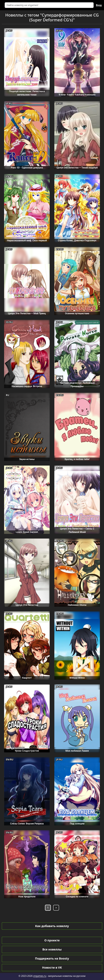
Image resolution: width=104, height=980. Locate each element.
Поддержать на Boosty (52, 958)
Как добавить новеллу (52, 926)
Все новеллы (52, 949)
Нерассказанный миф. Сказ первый (27, 240)
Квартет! (27, 678)
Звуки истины (27, 459)
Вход (99, 5)
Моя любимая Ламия (77, 751)
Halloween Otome (77, 605)
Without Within (77, 678)
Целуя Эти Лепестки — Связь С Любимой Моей (77, 530)
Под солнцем (77, 824)
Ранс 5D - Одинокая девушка (27, 168)
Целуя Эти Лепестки (27, 605)
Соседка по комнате (77, 897)
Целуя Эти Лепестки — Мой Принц (27, 313)
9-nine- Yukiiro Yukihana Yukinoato (77, 95)
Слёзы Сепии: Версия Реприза (27, 824)
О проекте (52, 940)
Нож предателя (27, 897)
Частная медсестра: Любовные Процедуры (77, 385)
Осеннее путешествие (77, 313)
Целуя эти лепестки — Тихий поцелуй (77, 168)
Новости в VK (52, 967)
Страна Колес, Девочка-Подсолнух (77, 240)
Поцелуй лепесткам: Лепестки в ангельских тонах (27, 93)
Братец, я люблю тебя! (77, 459)
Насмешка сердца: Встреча (27, 386)
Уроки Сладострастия (27, 751)
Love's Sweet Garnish (27, 532)
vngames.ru (40, 976)
